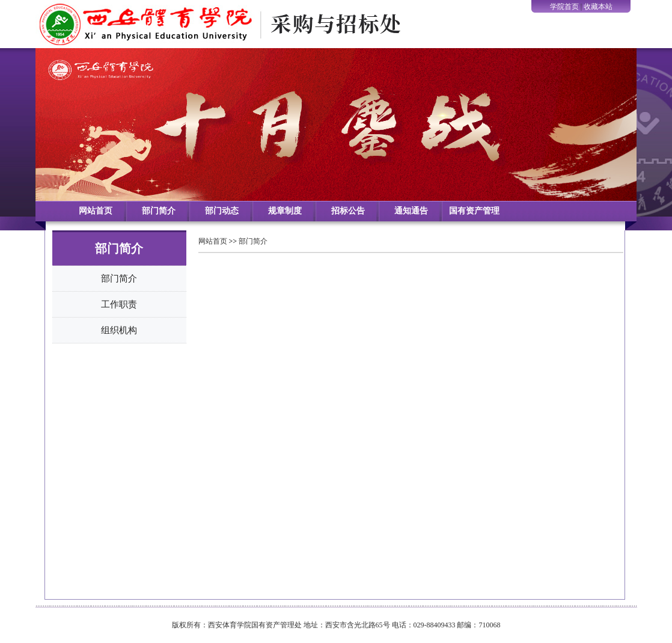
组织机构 (119, 330)
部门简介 (159, 211)
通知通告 (411, 211)
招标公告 (348, 211)
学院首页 (564, 7)
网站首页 (96, 211)
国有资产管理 (474, 211)
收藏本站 (598, 7)
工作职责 (119, 304)
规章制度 (285, 211)
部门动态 (222, 211)
